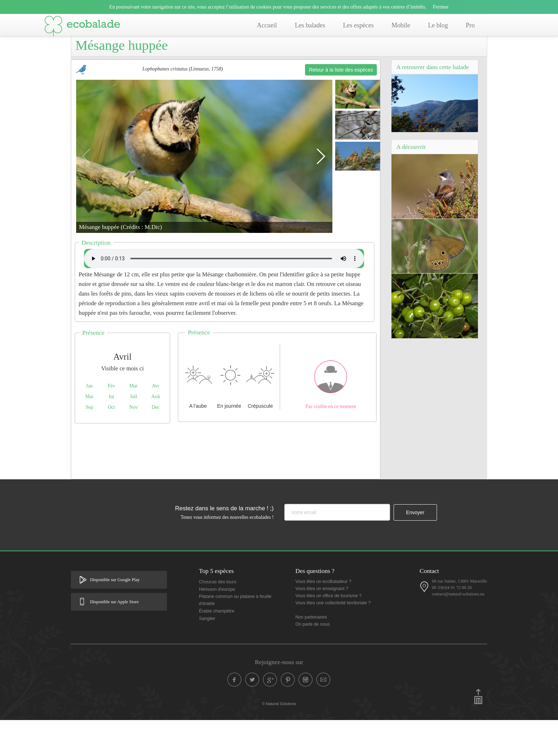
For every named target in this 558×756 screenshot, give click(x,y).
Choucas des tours (218, 618)
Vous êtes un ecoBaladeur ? (323, 617)
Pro (470, 25)
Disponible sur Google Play (115, 616)
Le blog (438, 25)
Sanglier (207, 655)
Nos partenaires (311, 653)
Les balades (310, 25)
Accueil (267, 25)
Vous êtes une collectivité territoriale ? (333, 639)
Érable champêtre (217, 647)
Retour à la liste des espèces (341, 106)
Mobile (401, 25)
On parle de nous (313, 660)
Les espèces (358, 25)
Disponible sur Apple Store (114, 638)
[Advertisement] (226, 485)
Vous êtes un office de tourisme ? (328, 632)
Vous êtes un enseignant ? (322, 625)
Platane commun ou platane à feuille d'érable (235, 636)
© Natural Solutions (279, 740)
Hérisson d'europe (217, 625)
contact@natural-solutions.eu (458, 630)
